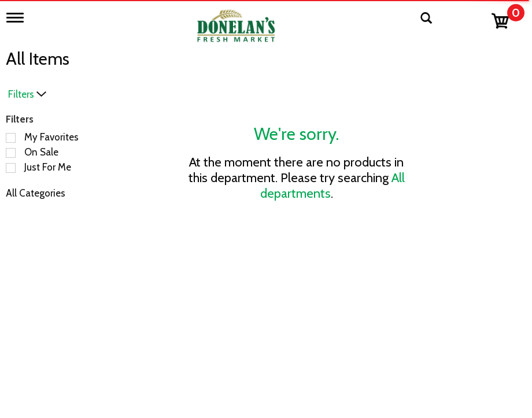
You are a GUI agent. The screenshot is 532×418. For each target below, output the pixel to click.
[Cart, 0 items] (507, 18)
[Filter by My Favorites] (11, 138)
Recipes (219, 399)
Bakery (78, 365)
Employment (230, 382)
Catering (82, 399)
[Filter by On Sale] (11, 153)
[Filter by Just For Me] (11, 168)
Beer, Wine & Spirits (106, 382)
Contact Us (227, 365)
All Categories (36, 193)
